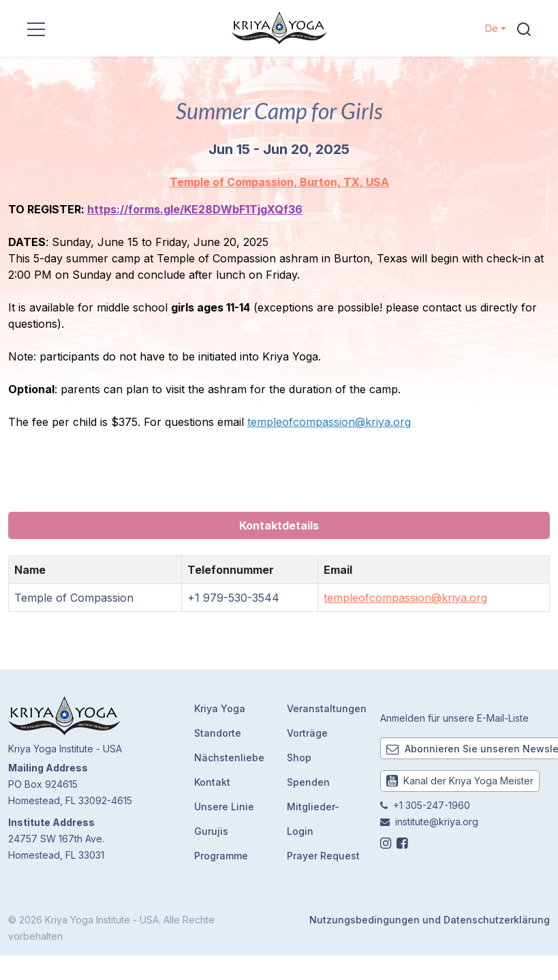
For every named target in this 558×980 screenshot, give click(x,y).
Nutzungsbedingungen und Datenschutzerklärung (430, 920)
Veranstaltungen (327, 708)
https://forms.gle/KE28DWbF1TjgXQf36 (195, 209)
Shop (299, 757)
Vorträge (307, 733)
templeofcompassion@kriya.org (329, 422)
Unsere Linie (224, 807)
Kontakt (212, 782)
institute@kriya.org (437, 822)
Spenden (308, 782)
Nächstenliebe (229, 757)
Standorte (218, 733)
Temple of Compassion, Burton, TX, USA (279, 182)
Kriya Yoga (220, 708)
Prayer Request (323, 856)
